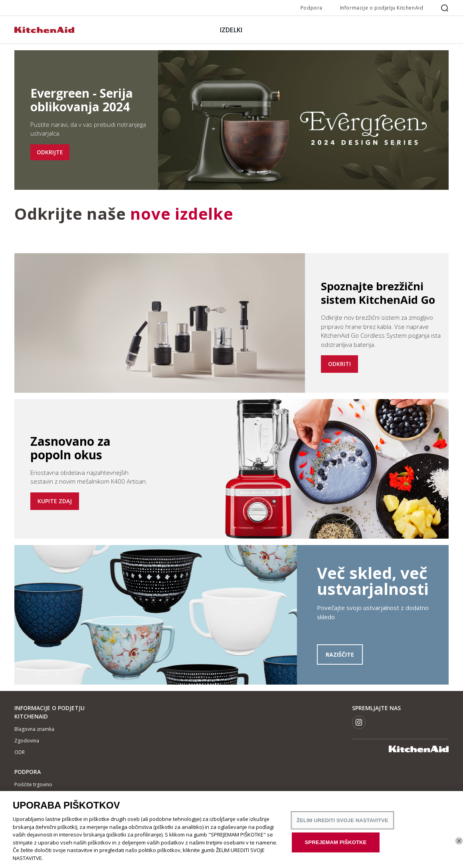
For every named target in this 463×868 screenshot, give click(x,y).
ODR (20, 752)
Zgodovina (27, 741)
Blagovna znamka (34, 729)
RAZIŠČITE (340, 654)
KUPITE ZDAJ (55, 501)
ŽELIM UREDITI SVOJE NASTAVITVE (342, 824)
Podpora (312, 8)
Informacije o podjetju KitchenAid (382, 8)
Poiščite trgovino (33, 784)
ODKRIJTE (50, 152)
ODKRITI (339, 364)
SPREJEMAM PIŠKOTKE (336, 846)
